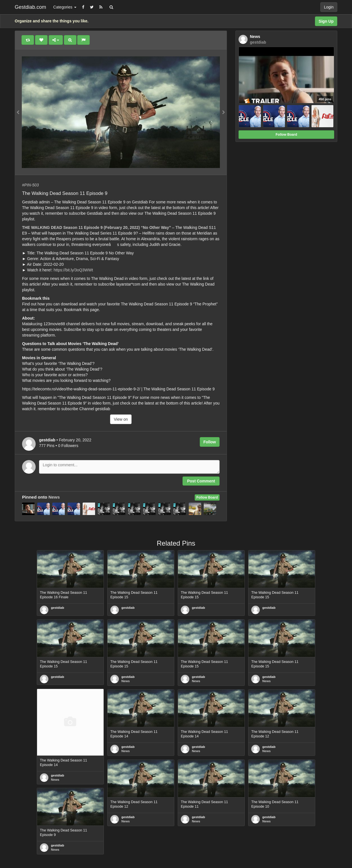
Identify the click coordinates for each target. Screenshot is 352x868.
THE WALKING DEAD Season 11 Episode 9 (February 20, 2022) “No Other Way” (96, 227)
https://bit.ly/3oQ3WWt (73, 270)
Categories (65, 7)
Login (329, 7)
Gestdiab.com (30, 7)
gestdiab (58, 608)
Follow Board (207, 497)
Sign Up (326, 21)
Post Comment (201, 481)
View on (121, 419)
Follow (210, 442)
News (54, 497)
